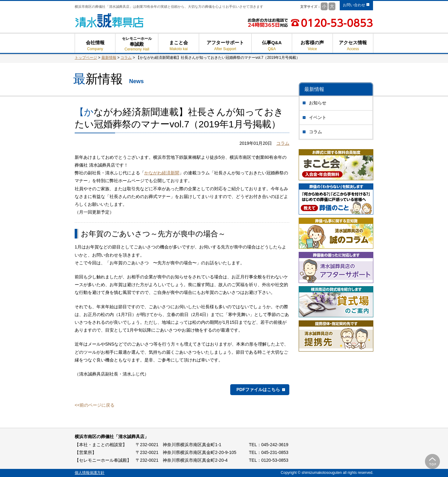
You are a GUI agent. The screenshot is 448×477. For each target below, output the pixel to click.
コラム (315, 132)
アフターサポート (225, 46)
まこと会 (178, 46)
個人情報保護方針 (90, 473)
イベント (318, 117)
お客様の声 (312, 46)
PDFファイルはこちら (258, 390)
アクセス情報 (353, 46)
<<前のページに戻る (95, 405)
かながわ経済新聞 (162, 173)
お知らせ (318, 103)
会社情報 (95, 46)
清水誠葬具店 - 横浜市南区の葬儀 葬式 (110, 20)
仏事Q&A (272, 46)
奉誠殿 (137, 47)
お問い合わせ (354, 5)
